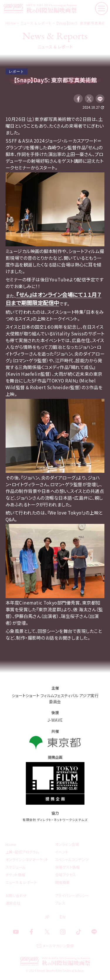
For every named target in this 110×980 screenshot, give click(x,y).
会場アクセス (66, 875)
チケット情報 (15, 875)
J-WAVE (55, 720)
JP (47, 917)
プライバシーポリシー (72, 896)
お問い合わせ (16, 896)
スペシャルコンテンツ (72, 860)
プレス (60, 903)
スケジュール (16, 867)
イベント (62, 852)
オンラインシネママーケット (27, 860)
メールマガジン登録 (58, 946)
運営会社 (13, 903)
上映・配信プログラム (22, 852)
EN (62, 917)
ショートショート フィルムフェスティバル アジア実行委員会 (55, 698)
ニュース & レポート (21, 882)
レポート (16, 71)
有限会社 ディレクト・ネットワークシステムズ (55, 820)
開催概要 (62, 882)
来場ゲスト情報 (67, 867)
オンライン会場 (67, 844)
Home (11, 844)
